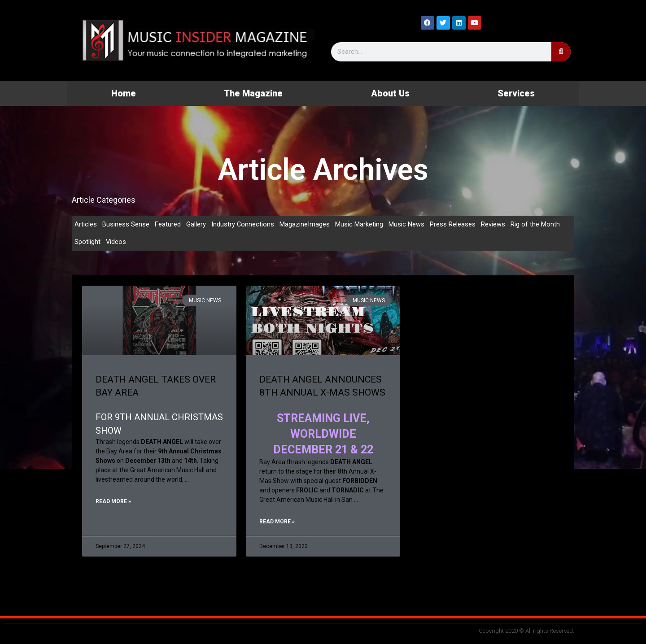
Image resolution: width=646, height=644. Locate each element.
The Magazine (253, 93)
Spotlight (87, 242)
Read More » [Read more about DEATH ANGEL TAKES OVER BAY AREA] (113, 503)
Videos (116, 242)
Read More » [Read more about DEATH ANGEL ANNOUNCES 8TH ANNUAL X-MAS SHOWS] (277, 523)
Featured (168, 224)
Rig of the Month (536, 224)
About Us (390, 93)
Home (124, 93)
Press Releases (453, 224)
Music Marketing (360, 224)
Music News (407, 224)
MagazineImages (305, 224)
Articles (86, 224)
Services (516, 93)
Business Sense (126, 224)
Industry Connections (243, 224)
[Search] (561, 52)
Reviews (493, 224)
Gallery (196, 224)
